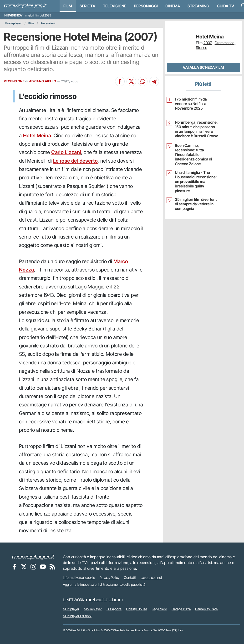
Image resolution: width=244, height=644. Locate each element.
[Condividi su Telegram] (154, 81)
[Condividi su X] (131, 81)
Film (68, 6)
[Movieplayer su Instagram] (33, 567)
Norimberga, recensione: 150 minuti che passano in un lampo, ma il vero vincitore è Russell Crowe (197, 129)
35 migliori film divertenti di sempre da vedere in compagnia (196, 204)
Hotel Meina (37, 136)
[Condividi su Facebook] (120, 81)
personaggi (146, 6)
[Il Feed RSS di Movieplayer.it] (52, 567)
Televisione (115, 6)
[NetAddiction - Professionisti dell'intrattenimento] (104, 600)
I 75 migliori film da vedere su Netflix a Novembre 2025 (191, 104)
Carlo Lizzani (66, 152)
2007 (208, 43)
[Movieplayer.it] (25, 6)
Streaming (198, 6)
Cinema (173, 6)
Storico (202, 48)
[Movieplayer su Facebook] (14, 567)
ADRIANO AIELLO (43, 81)
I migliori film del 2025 (37, 15)
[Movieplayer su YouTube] (43, 567)
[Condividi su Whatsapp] (143, 81)
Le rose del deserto (76, 161)
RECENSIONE (14, 81)
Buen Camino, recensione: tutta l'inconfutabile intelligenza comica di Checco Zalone (193, 155)
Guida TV (225, 6)
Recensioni (48, 23)
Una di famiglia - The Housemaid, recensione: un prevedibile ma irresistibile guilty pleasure (196, 182)
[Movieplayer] (33, 557)
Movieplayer (13, 23)
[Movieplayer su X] (24, 567)
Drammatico (225, 43)
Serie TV (87, 6)
